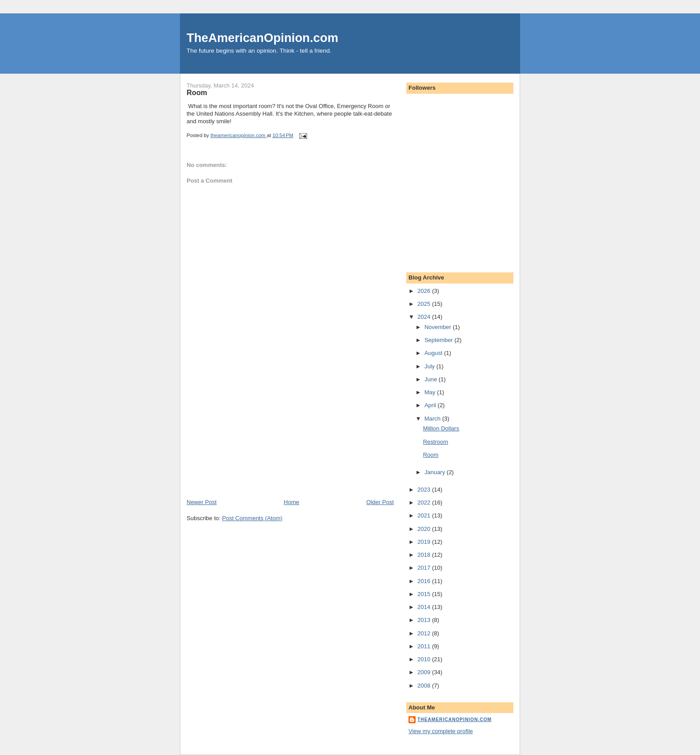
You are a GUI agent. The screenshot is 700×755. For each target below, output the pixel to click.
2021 (425, 515)
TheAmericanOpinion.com (262, 38)
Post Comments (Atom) (252, 518)
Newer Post (202, 502)
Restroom (435, 442)
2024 (425, 317)
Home (292, 502)
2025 (425, 304)
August (434, 353)
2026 (425, 291)
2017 (425, 568)
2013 (425, 620)
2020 (425, 529)
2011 (425, 646)
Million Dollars (441, 428)
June (432, 379)
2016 (425, 581)
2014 (425, 607)
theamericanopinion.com (454, 720)
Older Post (380, 502)
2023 (425, 490)
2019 (425, 542)
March (433, 419)
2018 (425, 555)
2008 (425, 686)
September (440, 340)
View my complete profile (441, 731)
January (436, 472)
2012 (425, 633)
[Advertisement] (254, 436)
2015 (425, 594)
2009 (425, 672)
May (431, 392)
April (431, 405)
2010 (425, 659)
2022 (425, 503)
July (431, 366)
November (439, 327)
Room (431, 455)
